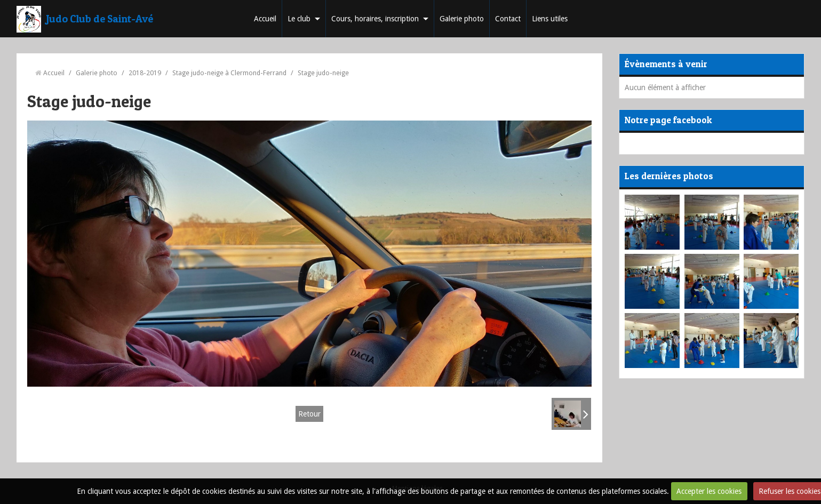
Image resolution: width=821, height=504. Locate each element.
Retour (309, 414)
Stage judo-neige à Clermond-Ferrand (229, 73)
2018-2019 (145, 73)
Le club (299, 19)
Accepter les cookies (709, 491)
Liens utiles (550, 19)
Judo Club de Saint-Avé (100, 19)
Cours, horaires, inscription (375, 19)
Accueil (265, 19)
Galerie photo (462, 19)
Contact (508, 19)
